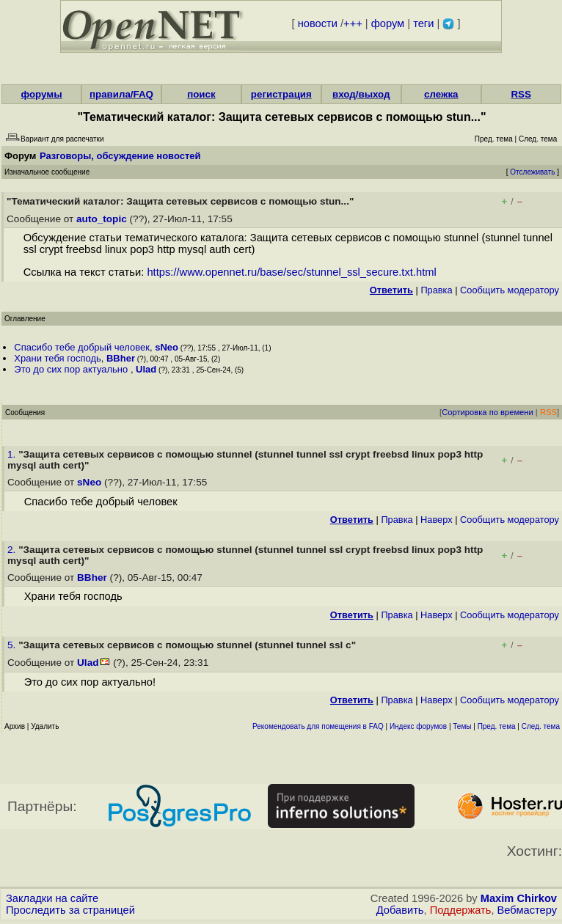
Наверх (437, 520)
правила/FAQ (121, 94)
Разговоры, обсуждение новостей (120, 156)
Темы (462, 726)
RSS (521, 94)
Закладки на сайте (52, 898)
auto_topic (102, 219)
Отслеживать (532, 172)
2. (13, 550)
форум (388, 23)
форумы (41, 94)
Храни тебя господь (57, 358)
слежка (441, 94)
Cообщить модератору (510, 290)
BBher (121, 358)
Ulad (146, 369)
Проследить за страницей (70, 910)
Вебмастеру (527, 910)
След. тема (541, 726)
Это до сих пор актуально (72, 369)
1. (13, 454)
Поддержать (461, 910)
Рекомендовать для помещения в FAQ (318, 726)
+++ (353, 23)
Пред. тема (497, 726)
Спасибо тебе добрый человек (82, 347)
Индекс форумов (418, 726)
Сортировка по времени (488, 412)
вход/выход (361, 94)
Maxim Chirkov (519, 898)
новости (318, 23)
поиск (201, 94)
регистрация (281, 94)
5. (13, 645)
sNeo (167, 347)
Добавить (400, 910)
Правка (436, 290)
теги (423, 23)
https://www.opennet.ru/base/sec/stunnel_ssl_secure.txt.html (291, 272)
